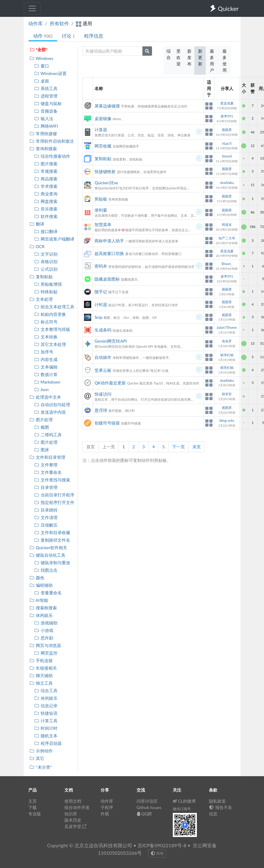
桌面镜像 (103, 118)
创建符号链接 (107, 423)
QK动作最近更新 (110, 383)
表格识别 (46, 261)
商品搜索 (46, 179)
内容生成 (46, 359)
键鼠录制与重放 (52, 563)
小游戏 (44, 630)
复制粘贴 (41, 277)
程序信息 (94, 36)
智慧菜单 (103, 224)
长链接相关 (43, 668)
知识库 (71, 814)
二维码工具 (48, 435)
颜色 (37, 578)
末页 (197, 447)
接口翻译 (46, 231)
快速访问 (103, 394)
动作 (43, 36)
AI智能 (39, 600)
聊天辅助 (41, 675)
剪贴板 (101, 199)
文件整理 (46, 465)
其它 (37, 758)
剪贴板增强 (48, 284)
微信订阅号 (182, 809)
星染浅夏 (227, 103)
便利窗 (101, 210)
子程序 (107, 807)
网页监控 (46, 653)
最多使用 (225, 61)
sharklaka (227, 183)
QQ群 (144, 814)
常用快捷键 (43, 134)
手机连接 (41, 660)
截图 (42, 427)
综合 (169, 54)
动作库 (36, 23)
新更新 (200, 57)
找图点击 (46, 570)
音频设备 (46, 111)
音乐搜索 (46, 209)
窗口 (42, 66)
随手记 (101, 292)
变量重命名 (48, 593)
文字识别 (46, 254)
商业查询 (46, 194)
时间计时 (46, 728)
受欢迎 (179, 57)
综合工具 (46, 691)
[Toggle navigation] (32, 8)
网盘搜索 (46, 201)
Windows (41, 58)
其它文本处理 (50, 344)
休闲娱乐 (41, 615)
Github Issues (149, 807)
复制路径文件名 (52, 540)
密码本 (101, 266)
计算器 (101, 130)
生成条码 (103, 330)
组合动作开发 (77, 807)
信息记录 (46, 706)
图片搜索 (46, 164)
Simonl (227, 156)
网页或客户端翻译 (54, 239)
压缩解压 (46, 525)
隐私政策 (217, 801)
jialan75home (227, 327)
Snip (98, 317)
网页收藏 (103, 146)
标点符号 (46, 322)
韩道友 (227, 224)
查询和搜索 (43, 149)
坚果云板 (103, 370)
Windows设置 (50, 73)
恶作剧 (44, 638)
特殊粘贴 (46, 292)
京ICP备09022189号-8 (162, 845)
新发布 (189, 57)
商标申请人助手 (109, 241)
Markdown (47, 382)
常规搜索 (46, 171)
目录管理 (46, 487)
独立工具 (41, 683)
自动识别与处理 (52, 404)
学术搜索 (46, 186)
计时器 (101, 305)
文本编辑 (46, 367)
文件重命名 (48, 472)
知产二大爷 (227, 238)
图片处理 (41, 420)
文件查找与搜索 (52, 480)
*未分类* (41, 767)
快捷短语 (46, 713)
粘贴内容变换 (50, 314)
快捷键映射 (105, 171)
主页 (33, 801)
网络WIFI (46, 126)
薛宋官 (227, 394)
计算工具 (46, 721)
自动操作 (103, 357)
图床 (42, 450)
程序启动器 (48, 743)
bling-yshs (227, 420)
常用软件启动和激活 (52, 141)
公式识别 (46, 269)
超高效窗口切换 (109, 253)
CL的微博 (184, 801)
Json (42, 389)
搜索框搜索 (43, 608)
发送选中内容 (50, 412)
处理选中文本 (45, 397)
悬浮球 (101, 410)
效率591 (227, 116)
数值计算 (46, 374)
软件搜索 (46, 216)
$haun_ (227, 264)
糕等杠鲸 (227, 355)
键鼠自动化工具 (47, 555)
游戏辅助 (46, 623)
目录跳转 (46, 510)
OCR (37, 246)
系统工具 (46, 88)
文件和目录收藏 (52, 532)
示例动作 (41, 751)
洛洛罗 (227, 341)
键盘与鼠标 (48, 103)
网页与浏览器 (45, 645)
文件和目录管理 (47, 457)
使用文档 (73, 801)
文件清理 (46, 517)
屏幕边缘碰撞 (107, 106)
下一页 (179, 447)
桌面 (42, 81)
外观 (105, 814)
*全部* (39, 50)
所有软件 (59, 23)
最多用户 (212, 61)
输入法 (44, 118)
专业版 (35, 814)
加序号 (44, 352)
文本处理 (41, 299)
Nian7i (227, 143)
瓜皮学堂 (76, 826)
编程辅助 (41, 585)
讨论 (68, 36)
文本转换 (46, 337)
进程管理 (46, 96)
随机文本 (46, 736)
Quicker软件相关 (48, 548)
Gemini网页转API (111, 341)
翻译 (37, 224)
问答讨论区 (147, 801)
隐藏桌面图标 (107, 279)
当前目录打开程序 (54, 495)
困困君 (227, 130)
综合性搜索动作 (52, 156)
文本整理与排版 (52, 329)
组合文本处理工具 (54, 307)
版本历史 (73, 820)
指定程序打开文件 (54, 502)
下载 (33, 807)
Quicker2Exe (106, 183)
